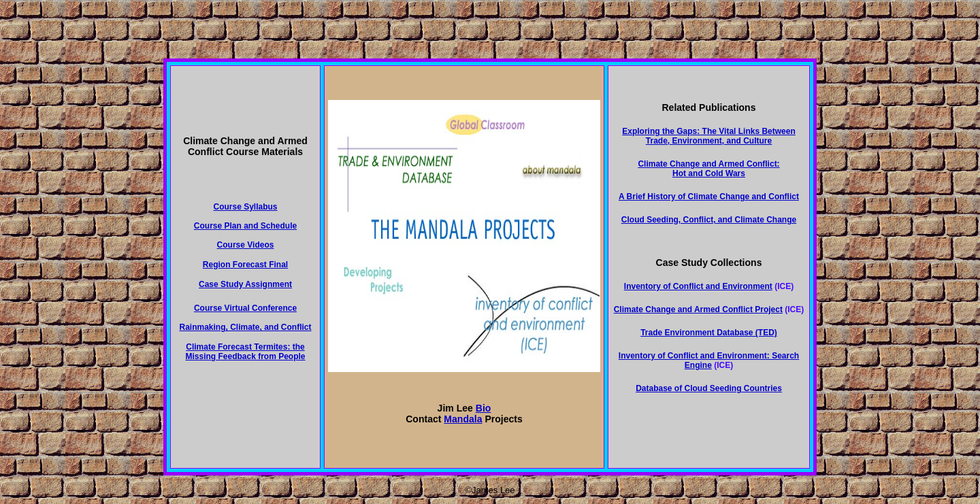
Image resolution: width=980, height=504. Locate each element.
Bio (484, 408)
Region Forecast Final (245, 265)
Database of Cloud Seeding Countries (709, 388)
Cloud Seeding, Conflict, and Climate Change (709, 220)
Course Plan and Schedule (245, 226)
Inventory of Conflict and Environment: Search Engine (709, 360)
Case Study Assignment (245, 284)
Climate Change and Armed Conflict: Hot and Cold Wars (708, 169)
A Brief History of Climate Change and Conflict (709, 197)
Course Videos (246, 245)
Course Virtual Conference (245, 308)
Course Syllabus (245, 207)
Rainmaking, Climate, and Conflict (245, 327)
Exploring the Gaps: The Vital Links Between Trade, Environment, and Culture (709, 136)
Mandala (463, 419)
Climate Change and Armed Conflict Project (698, 309)
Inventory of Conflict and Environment (698, 286)
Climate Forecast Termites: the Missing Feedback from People (245, 352)
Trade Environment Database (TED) (709, 333)
